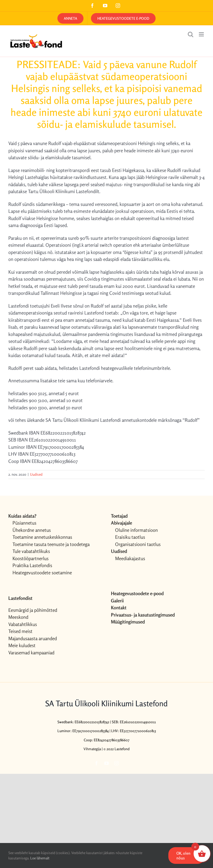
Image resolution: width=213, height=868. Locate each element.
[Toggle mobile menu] (202, 34)
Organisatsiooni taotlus (138, 544)
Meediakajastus (130, 558)
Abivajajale (121, 523)
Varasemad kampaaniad (31, 653)
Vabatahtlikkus (23, 624)
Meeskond (18, 617)
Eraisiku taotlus (130, 537)
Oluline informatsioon (136, 530)
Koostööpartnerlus (31, 558)
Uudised (36, 474)
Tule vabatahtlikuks (31, 551)
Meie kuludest (22, 645)
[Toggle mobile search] (191, 34)
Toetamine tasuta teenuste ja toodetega (51, 544)
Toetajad (119, 516)
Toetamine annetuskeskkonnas (42, 537)
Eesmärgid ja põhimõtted (33, 610)
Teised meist (20, 631)
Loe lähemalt (40, 858)
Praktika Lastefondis (32, 565)
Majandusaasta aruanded (33, 638)
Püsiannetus (24, 523)
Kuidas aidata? (22, 516)
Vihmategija (92, 749)
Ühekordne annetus (32, 530)
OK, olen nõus (183, 855)
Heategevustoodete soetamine (42, 573)
